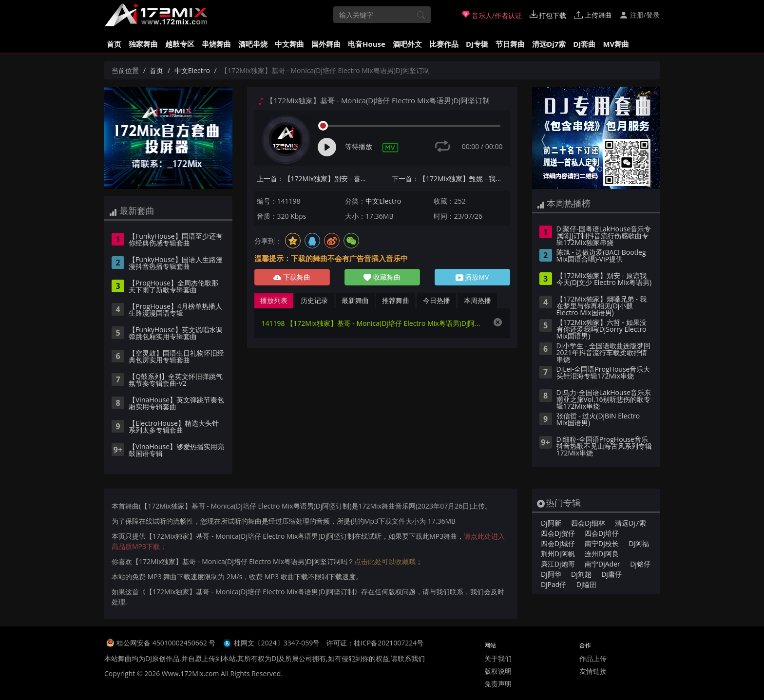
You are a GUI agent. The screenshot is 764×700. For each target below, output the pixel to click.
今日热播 (437, 300)
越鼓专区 (180, 44)
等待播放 (359, 146)
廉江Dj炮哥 (558, 564)
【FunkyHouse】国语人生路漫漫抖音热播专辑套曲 (176, 264)
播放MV (472, 277)
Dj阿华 (551, 574)
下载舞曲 (292, 277)
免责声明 (498, 684)
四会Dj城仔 (558, 543)
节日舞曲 (510, 44)
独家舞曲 (143, 44)
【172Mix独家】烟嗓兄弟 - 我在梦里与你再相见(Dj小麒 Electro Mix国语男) (602, 306)
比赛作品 (444, 44)
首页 (114, 44)
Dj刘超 (581, 574)
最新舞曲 (355, 300)
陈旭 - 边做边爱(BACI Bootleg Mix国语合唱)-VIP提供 (601, 256)
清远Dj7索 (549, 44)
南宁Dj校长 (602, 543)
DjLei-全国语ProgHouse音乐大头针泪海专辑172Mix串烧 (603, 373)
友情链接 (593, 671)
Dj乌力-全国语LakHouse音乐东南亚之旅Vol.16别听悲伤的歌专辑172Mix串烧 (604, 400)
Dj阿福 (639, 543)
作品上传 (593, 658)
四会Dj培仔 (602, 533)
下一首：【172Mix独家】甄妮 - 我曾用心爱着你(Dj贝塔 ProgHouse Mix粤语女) (451, 179)
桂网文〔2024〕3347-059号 (277, 643)
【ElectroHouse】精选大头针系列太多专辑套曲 (174, 427)
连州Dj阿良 (602, 554)
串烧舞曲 (216, 44)
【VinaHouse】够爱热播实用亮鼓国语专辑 (176, 451)
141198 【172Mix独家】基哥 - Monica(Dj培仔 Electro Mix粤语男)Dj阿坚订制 (372, 323)
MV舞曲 (616, 44)
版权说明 (498, 671)
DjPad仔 (554, 584)
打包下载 (548, 15)
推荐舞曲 (396, 300)
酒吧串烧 (253, 44)
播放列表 (274, 300)
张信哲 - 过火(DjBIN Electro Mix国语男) (598, 420)
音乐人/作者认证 (492, 15)
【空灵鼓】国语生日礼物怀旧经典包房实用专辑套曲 (176, 357)
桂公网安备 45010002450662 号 (167, 643)
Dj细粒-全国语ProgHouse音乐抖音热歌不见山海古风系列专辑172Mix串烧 (604, 447)
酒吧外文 (407, 44)
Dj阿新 (551, 523)
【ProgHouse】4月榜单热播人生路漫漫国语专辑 (175, 310)
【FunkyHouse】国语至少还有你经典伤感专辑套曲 (176, 240)
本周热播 (477, 300)
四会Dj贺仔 (558, 533)
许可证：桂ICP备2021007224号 (375, 643)
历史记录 (314, 300)
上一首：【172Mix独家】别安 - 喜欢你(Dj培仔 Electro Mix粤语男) (316, 179)
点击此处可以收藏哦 (385, 561)
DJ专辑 (477, 44)
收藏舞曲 (382, 277)
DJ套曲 (584, 44)
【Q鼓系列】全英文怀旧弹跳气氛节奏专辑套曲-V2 (176, 380)
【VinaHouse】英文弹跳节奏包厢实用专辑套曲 (176, 404)
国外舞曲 (326, 44)
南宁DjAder (602, 564)
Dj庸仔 (611, 574)
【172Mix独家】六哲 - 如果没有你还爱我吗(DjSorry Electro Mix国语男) (602, 330)
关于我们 (498, 658)
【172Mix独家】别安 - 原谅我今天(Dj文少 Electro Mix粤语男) (604, 280)
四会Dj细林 (588, 523)
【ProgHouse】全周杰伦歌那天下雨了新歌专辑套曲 (173, 287)
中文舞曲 (289, 44)
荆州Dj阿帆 (558, 554)
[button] (542, 138)
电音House (367, 44)
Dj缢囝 (587, 584)
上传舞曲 (593, 15)
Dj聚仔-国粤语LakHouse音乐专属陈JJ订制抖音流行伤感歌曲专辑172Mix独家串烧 (604, 236)
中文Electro (192, 70)
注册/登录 (640, 15)
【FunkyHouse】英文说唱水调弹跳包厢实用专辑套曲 (176, 334)
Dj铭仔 (640, 564)
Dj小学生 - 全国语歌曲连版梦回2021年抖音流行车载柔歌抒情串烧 (603, 353)
